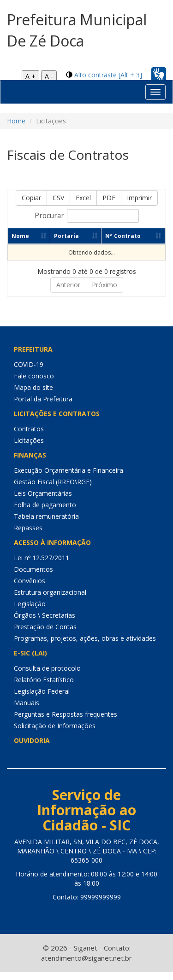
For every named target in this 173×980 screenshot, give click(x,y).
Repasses (28, 528)
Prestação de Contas (45, 627)
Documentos (33, 569)
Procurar (87, 216)
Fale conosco (34, 376)
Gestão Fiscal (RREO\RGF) (53, 482)
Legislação (30, 604)
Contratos (29, 429)
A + (30, 76)
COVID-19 (29, 364)
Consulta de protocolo (47, 668)
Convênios (30, 581)
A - (49, 76)
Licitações (29, 440)
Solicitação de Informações (55, 726)
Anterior (68, 285)
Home (16, 121)
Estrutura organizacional (50, 592)
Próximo (104, 285)
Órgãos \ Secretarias (45, 615)
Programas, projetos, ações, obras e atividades (85, 638)
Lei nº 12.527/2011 (42, 558)
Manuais (27, 703)
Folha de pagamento (45, 505)
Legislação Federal (42, 691)
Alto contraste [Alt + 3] (108, 75)
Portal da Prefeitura (43, 399)
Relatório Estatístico (44, 680)
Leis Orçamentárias (43, 493)
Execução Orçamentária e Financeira (69, 470)
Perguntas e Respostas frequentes (66, 714)
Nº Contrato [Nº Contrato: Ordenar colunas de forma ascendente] (129, 236)
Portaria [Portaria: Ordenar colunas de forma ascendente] (69, 236)
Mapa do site (33, 387)
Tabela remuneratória (46, 516)
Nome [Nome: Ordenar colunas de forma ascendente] (20, 236)
